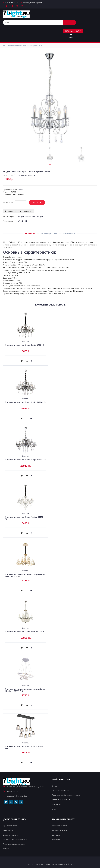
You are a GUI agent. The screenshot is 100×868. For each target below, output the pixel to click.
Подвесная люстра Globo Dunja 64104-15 (25, 402)
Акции (6, 849)
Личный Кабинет (59, 826)
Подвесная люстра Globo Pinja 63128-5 (25, 46)
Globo (21, 189)
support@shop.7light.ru (31, 3)
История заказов (60, 830)
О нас (54, 786)
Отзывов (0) (69, 233)
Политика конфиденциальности (66, 795)
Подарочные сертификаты (15, 839)
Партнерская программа (14, 844)
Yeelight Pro (8, 830)
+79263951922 (10, 3)
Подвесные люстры (34, 216)
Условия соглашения (61, 800)
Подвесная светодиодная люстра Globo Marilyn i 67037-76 (25, 690)
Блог (54, 809)
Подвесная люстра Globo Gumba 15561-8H (25, 747)
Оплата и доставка (60, 791)
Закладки (56, 835)
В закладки (10, 211)
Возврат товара (10, 835)
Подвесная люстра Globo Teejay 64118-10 (25, 518)
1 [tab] (50, 165)
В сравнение (26, 211)
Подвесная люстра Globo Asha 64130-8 (24, 632)
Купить (35, 203)
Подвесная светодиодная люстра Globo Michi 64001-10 (25, 575)
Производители (10, 826)
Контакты (56, 804)
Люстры (20, 216)
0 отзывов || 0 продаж (27, 175)
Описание (30, 233)
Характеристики (49, 233)
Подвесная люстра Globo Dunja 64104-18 (25, 460)
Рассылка (56, 839)
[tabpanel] (50, 155)
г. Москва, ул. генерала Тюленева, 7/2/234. (24, 787)
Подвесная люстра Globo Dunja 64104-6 (25, 345)
